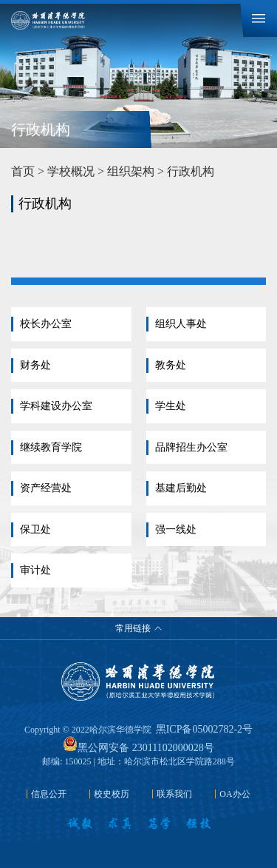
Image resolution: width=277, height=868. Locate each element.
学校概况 (71, 171)
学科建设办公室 (56, 406)
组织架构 (131, 171)
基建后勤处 (181, 488)
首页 (23, 171)
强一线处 (176, 529)
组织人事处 (181, 324)
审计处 (35, 570)
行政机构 (191, 171)
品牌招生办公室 (191, 447)
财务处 (35, 365)
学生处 (171, 406)
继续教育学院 (51, 447)
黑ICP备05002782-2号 (204, 729)
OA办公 (235, 794)
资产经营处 (46, 488)
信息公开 (49, 794)
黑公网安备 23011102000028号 (138, 748)
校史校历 (112, 794)
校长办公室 (46, 324)
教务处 (171, 365)
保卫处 (35, 529)
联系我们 (174, 794)
